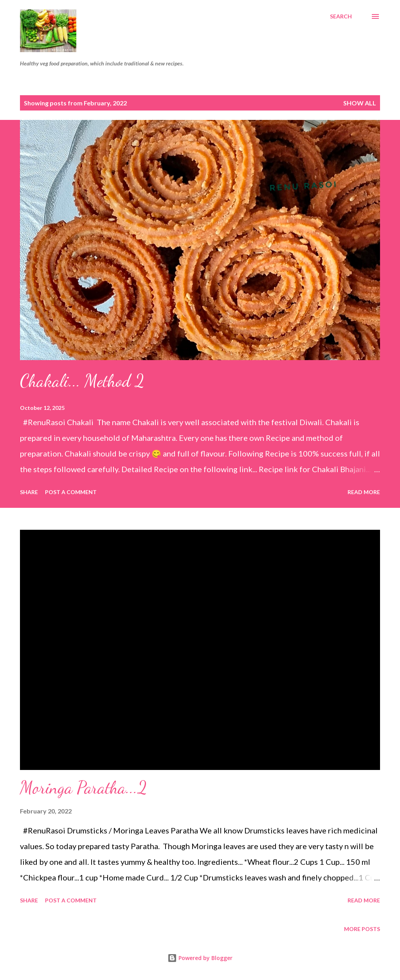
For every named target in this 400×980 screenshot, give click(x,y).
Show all (360, 103)
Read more (364, 492)
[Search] (341, 16)
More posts (362, 929)
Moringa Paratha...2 (84, 788)
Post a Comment (71, 492)
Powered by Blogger (200, 958)
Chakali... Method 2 (82, 381)
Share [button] (29, 492)
